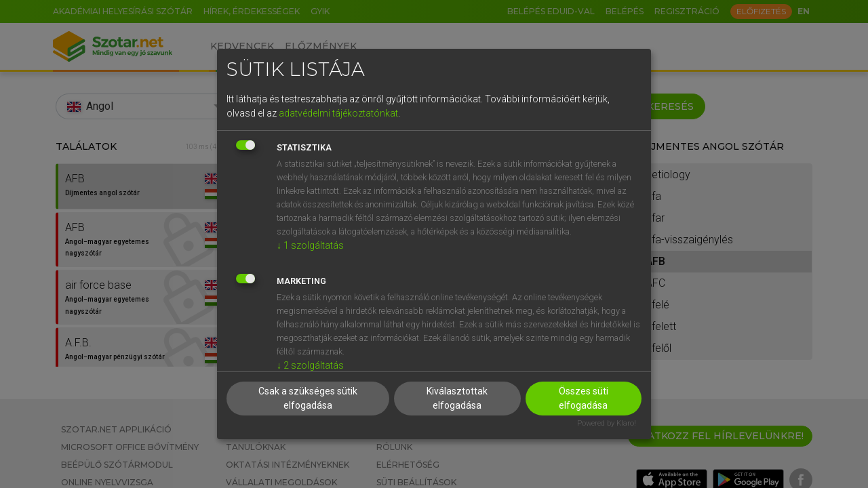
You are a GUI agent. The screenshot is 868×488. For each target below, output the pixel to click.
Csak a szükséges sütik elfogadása (308, 398)
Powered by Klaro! (607, 423)
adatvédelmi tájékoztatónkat (338, 113)
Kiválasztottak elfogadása (457, 398)
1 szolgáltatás (310, 245)
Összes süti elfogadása (584, 398)
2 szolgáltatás (310, 365)
